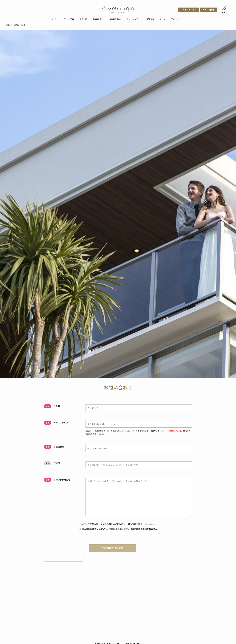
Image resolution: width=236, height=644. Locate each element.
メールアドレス (56, 423)
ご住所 (52, 463)
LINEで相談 (209, 10)
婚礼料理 (151, 19)
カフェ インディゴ (134, 19)
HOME (7, 25)
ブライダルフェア (188, 10)
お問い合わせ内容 (57, 480)
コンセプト (53, 19)
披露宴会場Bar (115, 19)
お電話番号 (54, 447)
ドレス (163, 19)
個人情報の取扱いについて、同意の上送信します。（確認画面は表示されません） (118, 529)
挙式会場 (83, 19)
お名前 (52, 406)
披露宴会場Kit (98, 19)
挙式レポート (177, 19)
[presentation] (64, 557)
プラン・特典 (68, 19)
